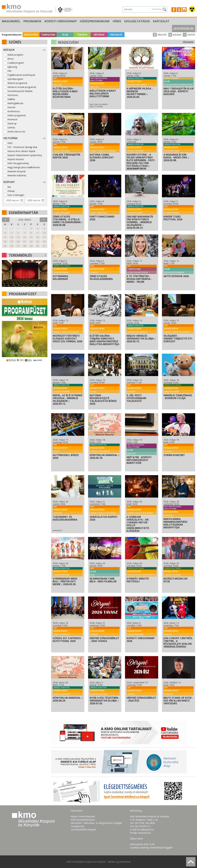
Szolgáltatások (137, 21)
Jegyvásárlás (184, 28)
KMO (10, 143)
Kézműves (13, 95)
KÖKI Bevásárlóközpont (83, 820)
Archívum (157, 9)
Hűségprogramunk (95, 21)
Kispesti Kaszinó (16, 159)
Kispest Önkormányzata (83, 816)
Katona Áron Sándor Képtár (21, 151)
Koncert (11, 107)
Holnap (11, 191)
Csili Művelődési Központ (83, 829)
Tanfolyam (48, 35)
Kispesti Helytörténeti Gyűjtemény (25, 155)
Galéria (175, 35)
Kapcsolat (161, 21)
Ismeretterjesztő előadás (20, 91)
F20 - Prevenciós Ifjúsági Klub (22, 147)
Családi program (16, 63)
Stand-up (12, 123)
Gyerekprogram (15, 79)
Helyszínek (11, 138)
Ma (9, 187)
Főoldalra (188, 42)
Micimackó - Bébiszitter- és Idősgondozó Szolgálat (96, 823)
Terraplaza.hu (78, 826)
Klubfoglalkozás (15, 103)
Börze (11, 59)
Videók (189, 35)
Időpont (9, 182)
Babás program (15, 55)
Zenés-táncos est (16, 132)
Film (10, 71)
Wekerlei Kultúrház (17, 175)
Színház (11, 128)
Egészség (12, 67)
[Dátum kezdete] (14, 200)
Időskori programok (17, 83)
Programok (32, 21)
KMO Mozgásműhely (18, 163)
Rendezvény (31, 35)
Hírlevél (160, 35)
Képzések (99, 35)
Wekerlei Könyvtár (17, 171)
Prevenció (116, 35)
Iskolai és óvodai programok (22, 87)
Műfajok (9, 50)
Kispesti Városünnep (61, 21)
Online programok (17, 115)
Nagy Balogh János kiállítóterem (24, 167)
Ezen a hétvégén (16, 195)
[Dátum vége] (35, 200)
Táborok (82, 35)
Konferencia (14, 111)
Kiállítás (11, 99)
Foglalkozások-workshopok (21, 75)
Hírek (117, 21)
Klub (65, 35)
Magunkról (11, 21)
